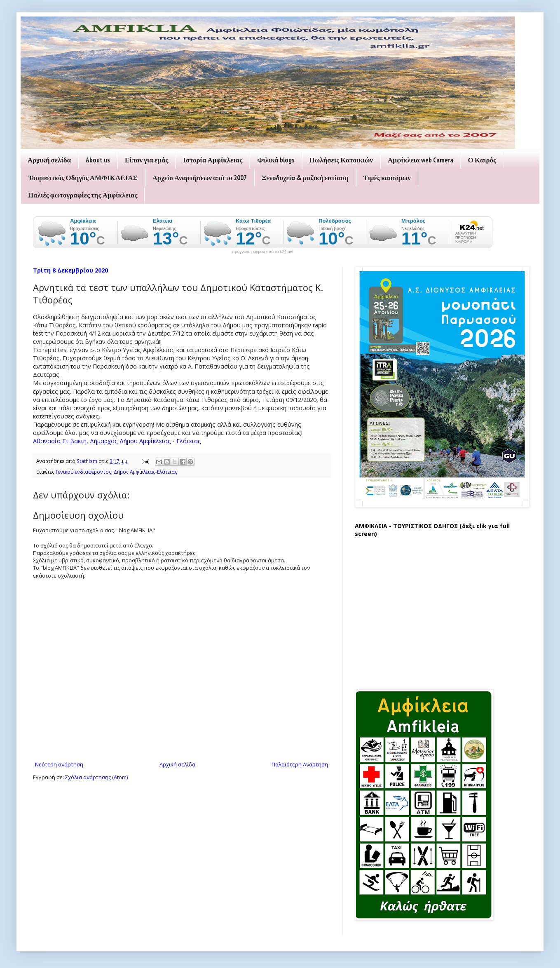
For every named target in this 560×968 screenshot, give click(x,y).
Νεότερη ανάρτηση (59, 764)
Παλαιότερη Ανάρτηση (300, 764)
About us (98, 160)
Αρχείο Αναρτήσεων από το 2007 (200, 178)
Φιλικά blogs (276, 160)
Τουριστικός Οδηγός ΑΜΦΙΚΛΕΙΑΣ (83, 178)
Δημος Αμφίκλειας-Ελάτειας (145, 472)
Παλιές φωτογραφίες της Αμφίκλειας (83, 195)
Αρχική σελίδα (49, 160)
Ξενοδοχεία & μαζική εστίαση (305, 178)
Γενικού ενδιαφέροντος (83, 472)
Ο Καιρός (482, 160)
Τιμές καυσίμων (387, 178)
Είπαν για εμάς (146, 160)
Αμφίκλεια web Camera (421, 160)
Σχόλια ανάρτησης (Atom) (96, 777)
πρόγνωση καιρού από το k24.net (263, 252)
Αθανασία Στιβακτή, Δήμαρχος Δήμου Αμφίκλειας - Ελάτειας (117, 441)
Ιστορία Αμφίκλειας (213, 160)
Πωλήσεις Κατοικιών (341, 160)
